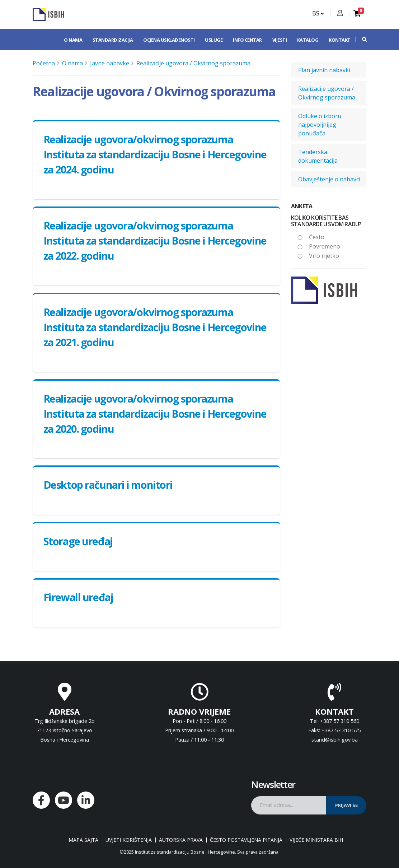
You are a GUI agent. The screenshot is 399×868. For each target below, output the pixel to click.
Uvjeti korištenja (129, 840)
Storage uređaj (78, 541)
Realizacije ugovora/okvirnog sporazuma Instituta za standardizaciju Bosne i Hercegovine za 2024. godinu (155, 154)
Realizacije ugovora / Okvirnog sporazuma (193, 63)
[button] (361, 40)
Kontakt (340, 40)
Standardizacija (113, 40)
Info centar (247, 40)
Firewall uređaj (78, 597)
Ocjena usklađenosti (169, 40)
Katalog (308, 40)
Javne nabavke (110, 63)
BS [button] (318, 13)
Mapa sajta (83, 840)
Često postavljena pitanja (246, 840)
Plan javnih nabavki (324, 70)
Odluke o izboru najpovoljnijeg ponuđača (320, 125)
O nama (73, 40)
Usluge (214, 40)
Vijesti (280, 40)
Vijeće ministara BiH (316, 840)
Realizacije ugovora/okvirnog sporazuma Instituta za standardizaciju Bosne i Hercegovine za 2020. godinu (155, 414)
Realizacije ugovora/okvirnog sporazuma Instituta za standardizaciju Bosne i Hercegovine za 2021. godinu (155, 327)
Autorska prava (181, 840)
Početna (44, 63)
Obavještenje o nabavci (329, 179)
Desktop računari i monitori (108, 485)
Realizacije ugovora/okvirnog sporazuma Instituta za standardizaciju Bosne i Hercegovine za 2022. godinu (155, 240)
